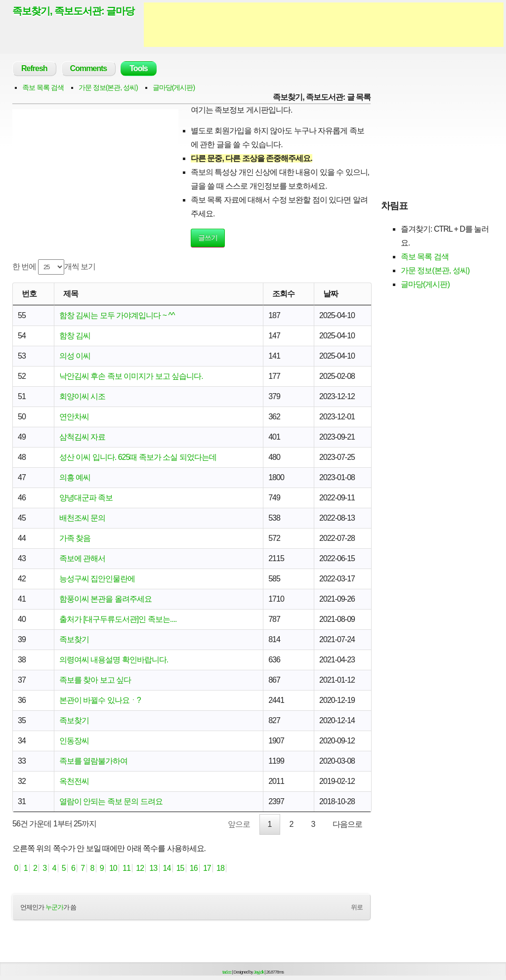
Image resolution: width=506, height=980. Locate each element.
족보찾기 (74, 639)
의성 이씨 (75, 356)
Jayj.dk (259, 972)
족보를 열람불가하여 (93, 761)
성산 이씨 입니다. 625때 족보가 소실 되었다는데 (138, 457)
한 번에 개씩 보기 (54, 267)
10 (113, 868)
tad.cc (227, 972)
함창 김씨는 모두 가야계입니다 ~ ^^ (117, 315)
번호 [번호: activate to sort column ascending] (29, 294)
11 (127, 868)
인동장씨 (74, 741)
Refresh (34, 68)
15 (180, 868)
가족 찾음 (75, 538)
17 (207, 868)
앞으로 (239, 824)
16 (193, 868)
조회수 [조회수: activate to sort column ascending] (283, 294)
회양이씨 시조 (82, 396)
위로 (357, 907)
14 (167, 868)
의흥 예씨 (75, 477)
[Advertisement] (324, 25)
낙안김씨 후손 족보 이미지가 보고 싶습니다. (131, 376)
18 (221, 868)
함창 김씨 (75, 336)
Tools (138, 68)
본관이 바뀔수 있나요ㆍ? (100, 700)
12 (140, 868)
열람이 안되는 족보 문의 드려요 (111, 801)
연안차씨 (74, 417)
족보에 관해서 (82, 558)
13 (153, 868)
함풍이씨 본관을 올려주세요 (105, 599)
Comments (89, 68)
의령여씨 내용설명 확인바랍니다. (114, 660)
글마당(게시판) (174, 87)
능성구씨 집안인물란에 (97, 579)
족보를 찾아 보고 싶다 (95, 680)
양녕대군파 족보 (86, 498)
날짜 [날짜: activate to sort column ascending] (331, 294)
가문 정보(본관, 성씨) (108, 87)
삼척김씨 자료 (82, 437)
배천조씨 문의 (82, 518)
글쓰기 (208, 238)
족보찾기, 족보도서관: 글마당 (73, 11)
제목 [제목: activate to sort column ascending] (71, 294)
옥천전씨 (74, 781)
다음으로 (347, 824)
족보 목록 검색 (43, 87)
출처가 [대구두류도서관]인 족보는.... (118, 619)
